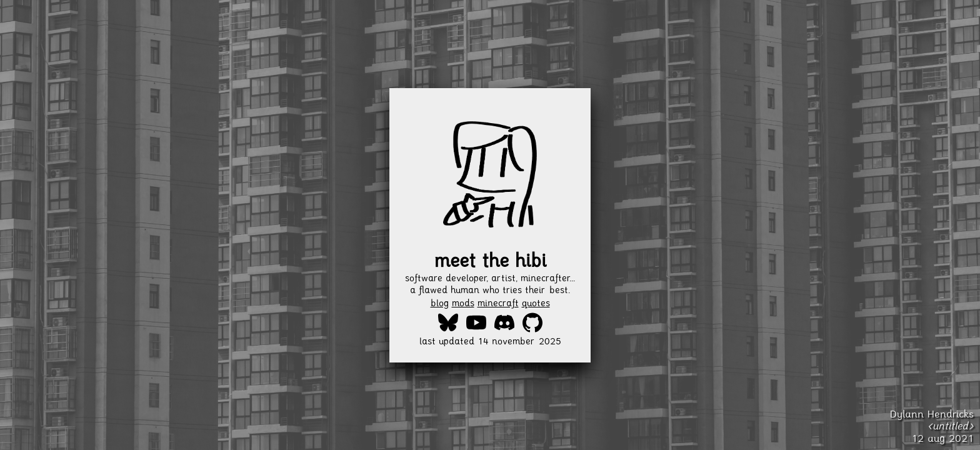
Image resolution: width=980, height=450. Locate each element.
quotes (536, 303)
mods (463, 303)
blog (440, 303)
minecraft (498, 303)
